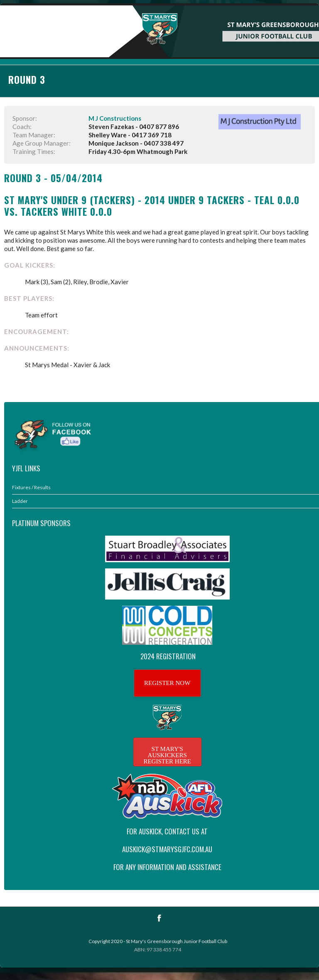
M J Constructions (115, 118)
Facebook (159, 918)
